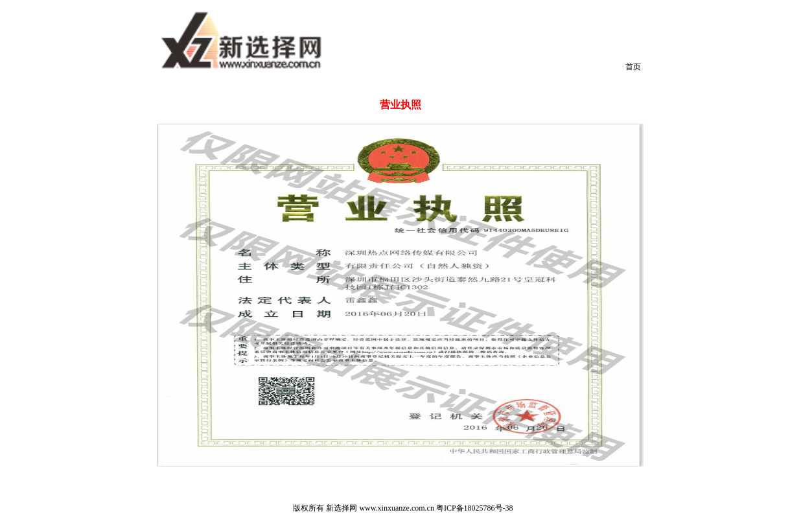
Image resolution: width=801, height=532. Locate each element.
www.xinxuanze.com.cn (397, 508)
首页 (633, 67)
